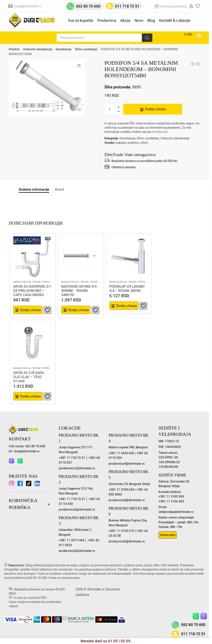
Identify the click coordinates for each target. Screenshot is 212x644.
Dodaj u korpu (155, 109)
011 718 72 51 (193, 634)
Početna (14, 49)
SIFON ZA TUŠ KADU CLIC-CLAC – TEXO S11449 (29, 377)
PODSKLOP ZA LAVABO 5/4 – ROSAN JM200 (127, 289)
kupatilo (121, 143)
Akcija (125, 20)
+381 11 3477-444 (71, 540)
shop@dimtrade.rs (28, 6)
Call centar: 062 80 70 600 (27, 446)
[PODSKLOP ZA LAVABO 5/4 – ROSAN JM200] (129, 257)
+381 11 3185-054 (121, 490)
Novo (139, 20)
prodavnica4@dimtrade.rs (127, 464)
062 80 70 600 (37, 578)
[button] (79, 66)
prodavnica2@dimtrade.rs (77, 510)
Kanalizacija (64, 49)
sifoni (144, 143)
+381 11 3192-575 (121, 531)
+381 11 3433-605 (121, 453)
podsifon (133, 143)
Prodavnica (107, 20)
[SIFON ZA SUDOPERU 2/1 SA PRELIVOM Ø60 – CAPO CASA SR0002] (33, 257)
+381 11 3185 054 (171, 497)
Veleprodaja (168, 535)
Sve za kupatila (81, 20)
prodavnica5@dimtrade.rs (127, 500)
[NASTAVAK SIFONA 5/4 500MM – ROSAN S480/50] (81, 257)
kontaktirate (160, 132)
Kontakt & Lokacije (175, 20)
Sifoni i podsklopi (86, 49)
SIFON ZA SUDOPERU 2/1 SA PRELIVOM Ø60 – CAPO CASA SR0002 (32, 291)
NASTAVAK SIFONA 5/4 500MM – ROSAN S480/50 (79, 291)
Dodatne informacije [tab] (34, 189)
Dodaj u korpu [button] (30, 310)
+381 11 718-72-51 (72, 458)
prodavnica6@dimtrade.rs (127, 541)
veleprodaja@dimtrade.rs (176, 512)
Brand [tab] (59, 189)
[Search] (147, 38)
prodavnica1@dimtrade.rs (77, 468)
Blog (151, 20)
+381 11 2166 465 (171, 501)
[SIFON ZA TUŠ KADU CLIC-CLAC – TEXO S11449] (33, 343)
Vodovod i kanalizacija (38, 49)
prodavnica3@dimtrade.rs (77, 551)
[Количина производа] (110, 109)
